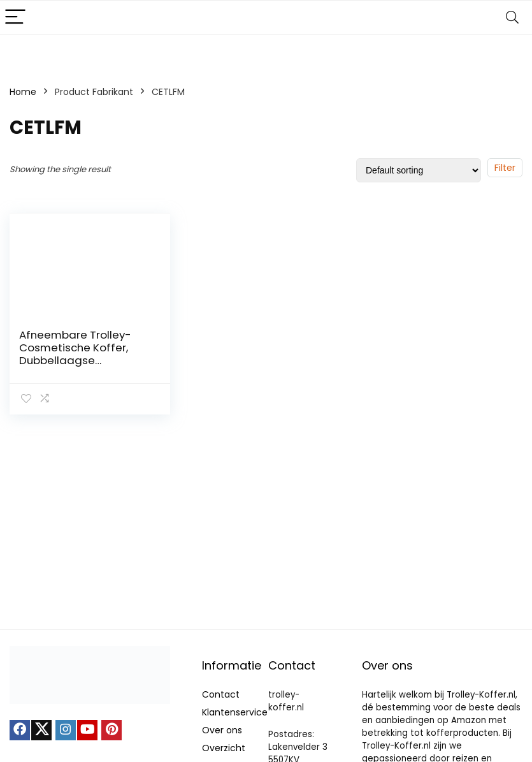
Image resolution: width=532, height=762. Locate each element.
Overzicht (224, 748)
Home (23, 92)
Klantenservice (235, 712)
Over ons (222, 730)
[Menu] (15, 18)
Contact (221, 694)
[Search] (512, 18)
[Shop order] (419, 170)
